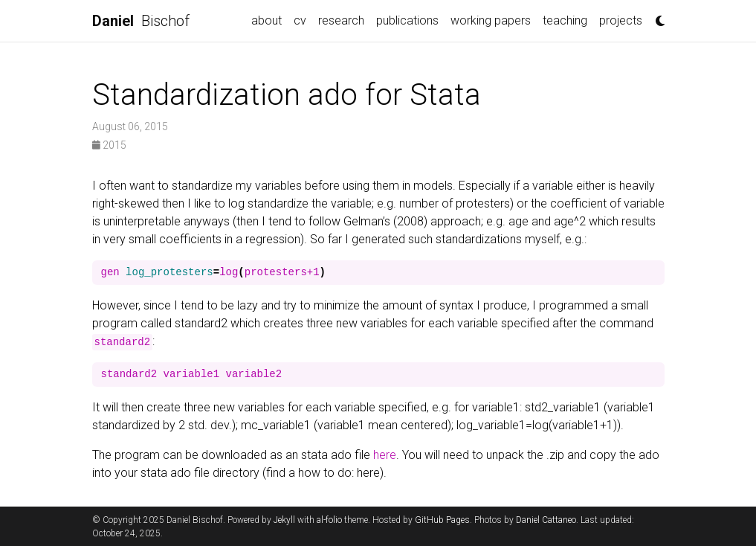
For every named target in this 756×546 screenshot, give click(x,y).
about (266, 20)
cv (300, 20)
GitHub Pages (442, 520)
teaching (565, 20)
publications (407, 20)
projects (621, 20)
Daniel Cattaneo (546, 520)
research (341, 20)
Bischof (141, 21)
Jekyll (284, 520)
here (385, 455)
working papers (491, 20)
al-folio (329, 520)
